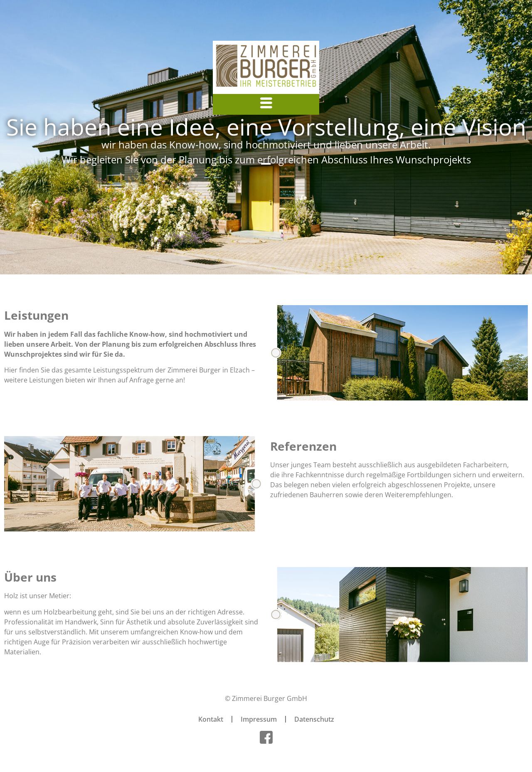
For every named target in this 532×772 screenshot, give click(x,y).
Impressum (259, 719)
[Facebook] (266, 737)
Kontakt (211, 719)
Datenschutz (314, 719)
